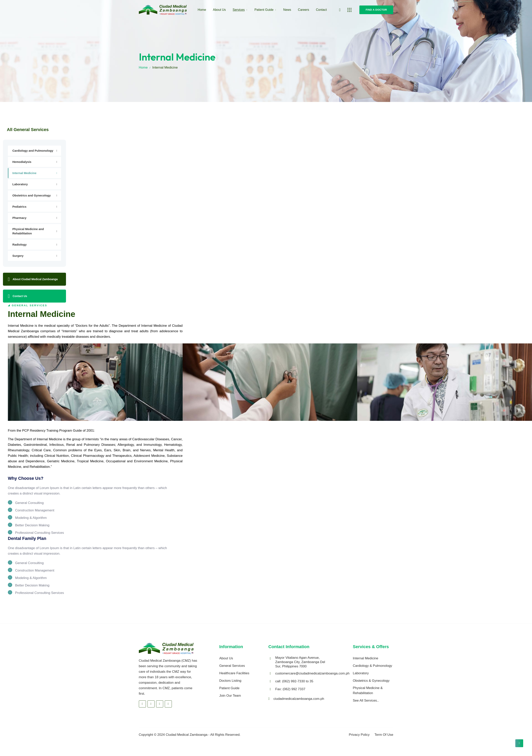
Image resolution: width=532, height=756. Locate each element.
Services (239, 10)
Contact (321, 10)
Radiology (20, 245)
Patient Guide (264, 10)
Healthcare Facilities (234, 673)
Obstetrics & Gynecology (371, 681)
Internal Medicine (24, 173)
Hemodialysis (22, 162)
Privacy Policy (359, 735)
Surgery (18, 256)
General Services (232, 666)
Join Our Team (230, 696)
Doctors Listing (230, 681)
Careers (304, 10)
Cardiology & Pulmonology (373, 666)
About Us (219, 10)
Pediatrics (19, 207)
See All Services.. (366, 700)
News (287, 10)
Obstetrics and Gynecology (32, 195)
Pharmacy (19, 218)
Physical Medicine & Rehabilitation (368, 690)
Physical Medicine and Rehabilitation (28, 231)
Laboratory (20, 184)
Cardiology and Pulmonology (33, 151)
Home (202, 10)
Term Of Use (384, 735)
